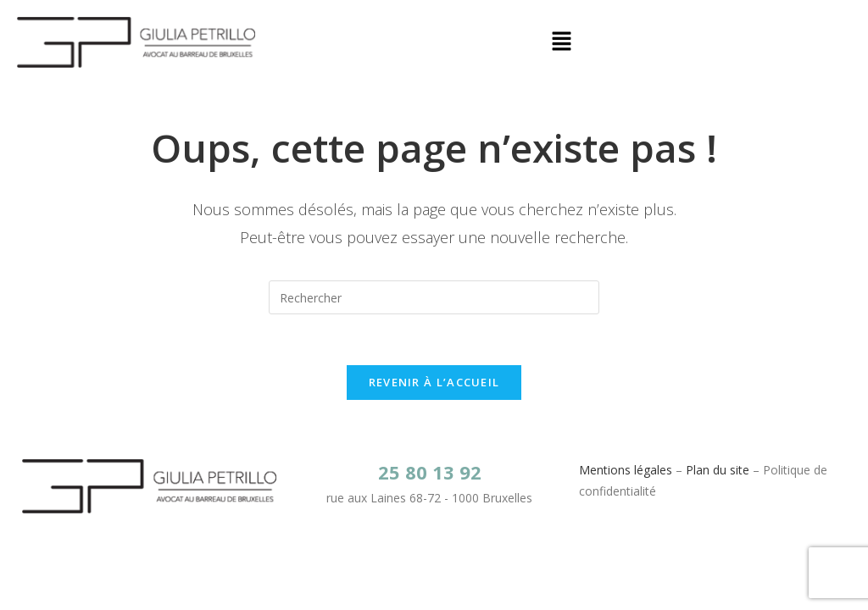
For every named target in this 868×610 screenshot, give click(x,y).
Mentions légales (626, 470)
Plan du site (718, 470)
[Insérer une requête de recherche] (434, 297)
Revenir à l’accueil (434, 382)
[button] (561, 42)
